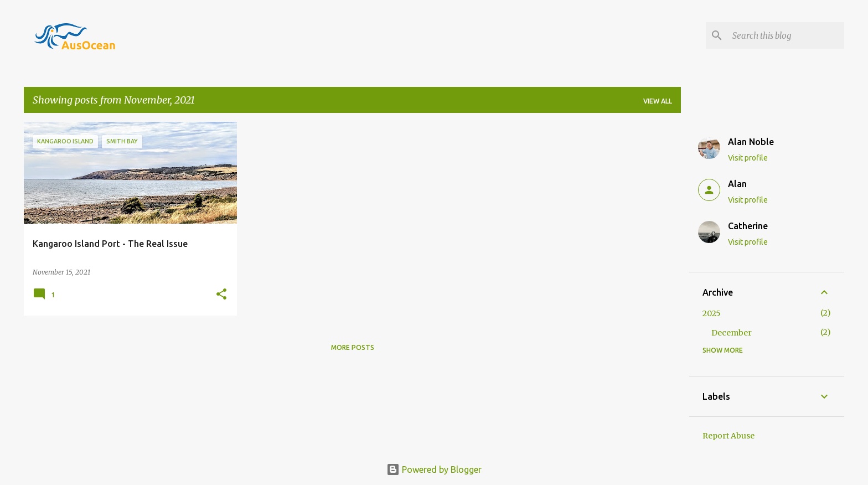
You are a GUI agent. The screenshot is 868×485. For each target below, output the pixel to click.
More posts (353, 347)
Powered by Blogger (434, 469)
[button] (221, 295)
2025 (712, 313)
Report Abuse (728, 436)
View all (658, 101)
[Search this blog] (786, 35)
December (732, 333)
